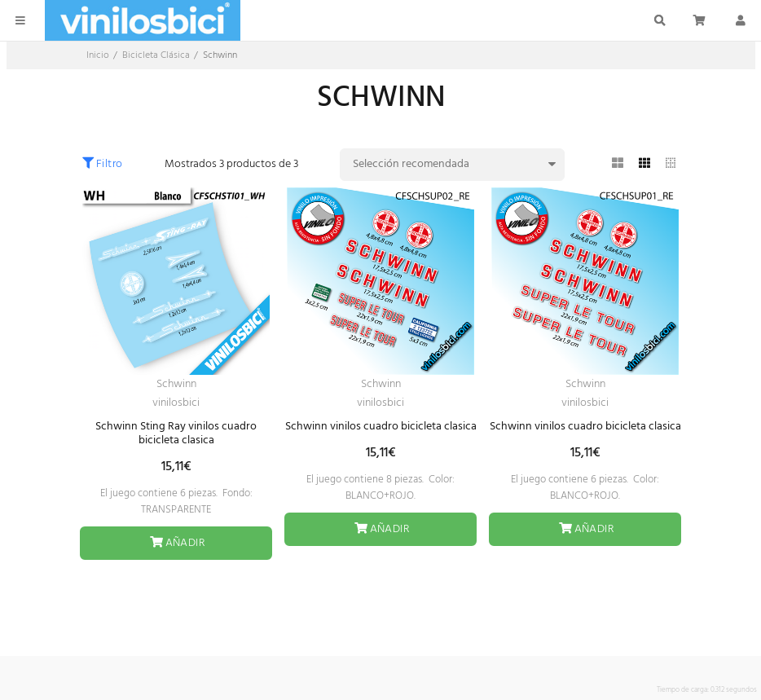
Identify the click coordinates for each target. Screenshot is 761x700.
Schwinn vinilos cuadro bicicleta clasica (381, 427)
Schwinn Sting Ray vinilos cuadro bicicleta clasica (176, 434)
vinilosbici (176, 403)
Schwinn (176, 384)
